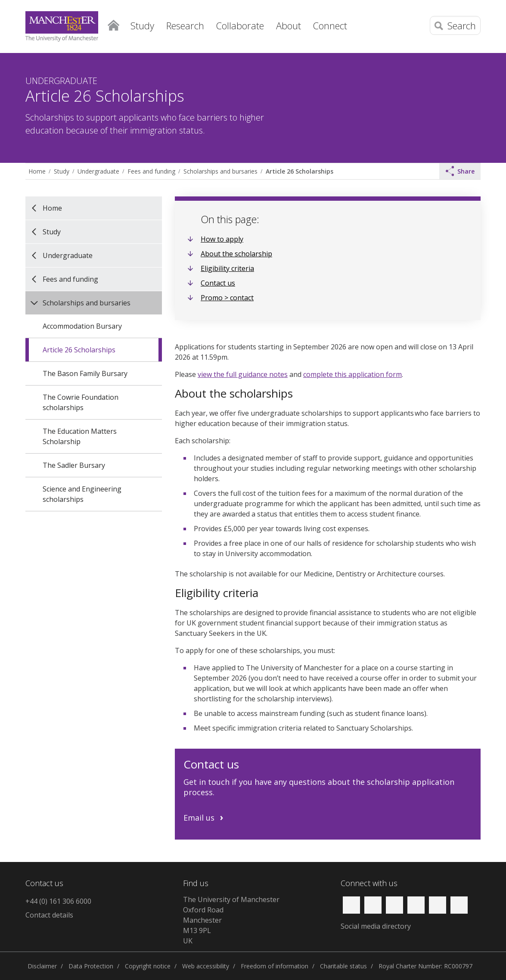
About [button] (289, 25)
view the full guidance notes (243, 374)
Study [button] (142, 25)
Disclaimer (42, 966)
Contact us (218, 283)
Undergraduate (98, 171)
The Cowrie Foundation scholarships (81, 402)
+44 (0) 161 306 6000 (58, 901)
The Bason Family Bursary (85, 373)
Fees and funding (151, 171)
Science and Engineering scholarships (82, 494)
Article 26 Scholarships (300, 171)
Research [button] (185, 25)
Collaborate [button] (240, 25)
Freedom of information (275, 966)
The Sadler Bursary (74, 465)
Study (62, 171)
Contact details (49, 915)
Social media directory (376, 926)
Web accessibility (206, 966)
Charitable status (343, 966)
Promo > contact (227, 298)
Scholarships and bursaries (220, 171)
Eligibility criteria (227, 268)
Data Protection (91, 966)
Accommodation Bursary (82, 326)
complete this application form (352, 374)
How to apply (222, 239)
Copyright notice (148, 966)
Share (460, 171)
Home (114, 24)
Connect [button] (330, 25)
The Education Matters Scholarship (80, 436)
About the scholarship (236, 254)
